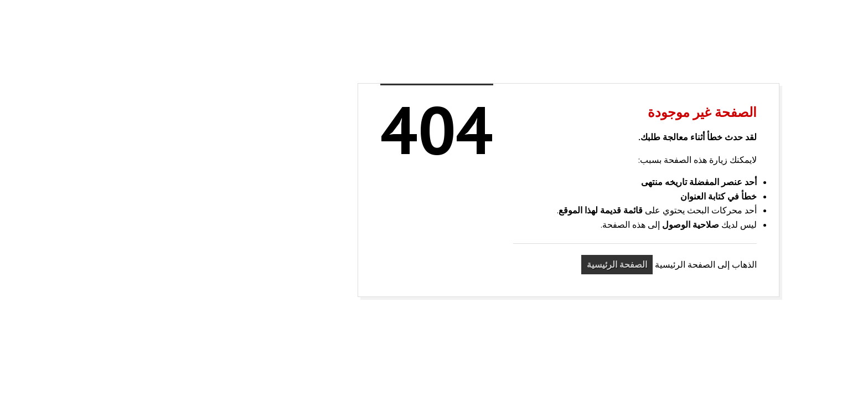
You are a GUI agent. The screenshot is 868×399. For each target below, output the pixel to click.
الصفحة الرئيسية (482, 264)
